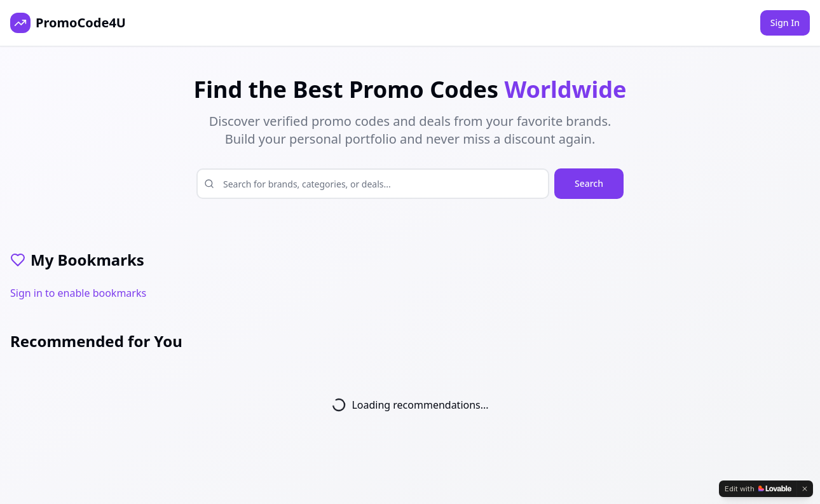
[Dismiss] (805, 489)
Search (589, 183)
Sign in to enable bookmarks (78, 293)
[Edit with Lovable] (758, 489)
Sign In (785, 23)
